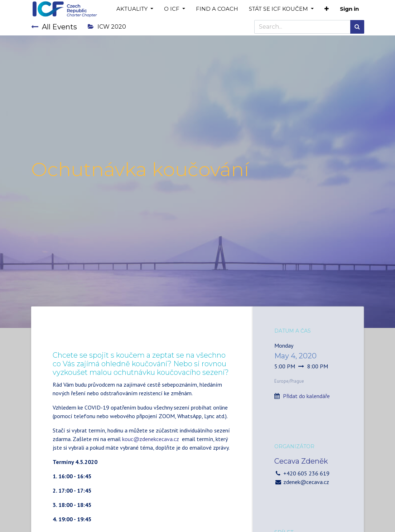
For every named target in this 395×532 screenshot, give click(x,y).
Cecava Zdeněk (301, 461)
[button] (327, 9)
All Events (54, 27)
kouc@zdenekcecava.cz (151, 439)
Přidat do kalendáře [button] (306, 396)
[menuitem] (217, 9)
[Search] (357, 27)
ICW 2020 (107, 27)
